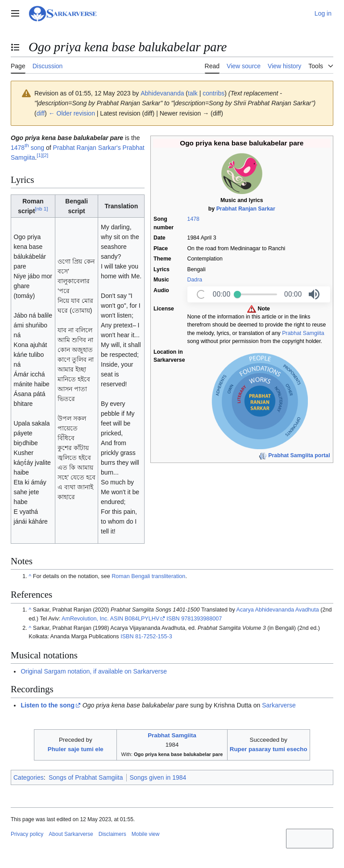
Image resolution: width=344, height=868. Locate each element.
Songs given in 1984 (158, 777)
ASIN (117, 619)
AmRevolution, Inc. (85, 619)
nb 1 (41, 209)
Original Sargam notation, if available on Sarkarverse (94, 671)
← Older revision (72, 113)
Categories (29, 777)
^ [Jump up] (30, 576)
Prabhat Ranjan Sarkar (246, 209)
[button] (314, 294)
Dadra (195, 280)
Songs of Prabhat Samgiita (86, 777)
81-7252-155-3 (154, 637)
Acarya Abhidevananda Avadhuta (278, 610)
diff (41, 113)
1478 (193, 219)
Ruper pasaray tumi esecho (269, 749)
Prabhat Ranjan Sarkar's (87, 148)
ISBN (173, 619)
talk (193, 93)
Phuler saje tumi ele (76, 749)
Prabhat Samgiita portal (299, 455)
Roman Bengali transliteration (148, 576)
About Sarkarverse (71, 834)
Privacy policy (27, 834)
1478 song (27, 148)
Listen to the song (48, 705)
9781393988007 (201, 619)
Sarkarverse (279, 705)
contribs (213, 93)
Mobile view (146, 834)
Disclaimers (112, 834)
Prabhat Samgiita (303, 333)
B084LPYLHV (142, 619)
